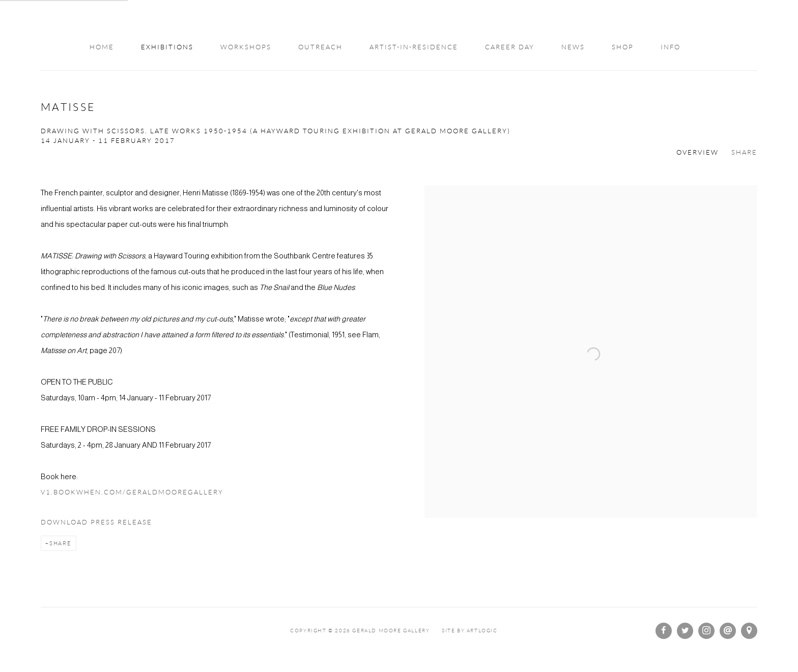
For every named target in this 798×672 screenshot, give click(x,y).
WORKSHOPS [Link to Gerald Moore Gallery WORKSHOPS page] (246, 47)
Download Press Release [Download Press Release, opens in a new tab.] (96, 522)
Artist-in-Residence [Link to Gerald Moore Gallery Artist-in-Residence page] (414, 47)
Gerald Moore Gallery (399, 19)
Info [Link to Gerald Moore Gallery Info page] (671, 47)
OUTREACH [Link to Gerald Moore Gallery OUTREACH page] (320, 47)
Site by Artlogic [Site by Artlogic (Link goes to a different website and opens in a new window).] (470, 631)
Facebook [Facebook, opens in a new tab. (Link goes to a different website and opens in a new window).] (664, 631)
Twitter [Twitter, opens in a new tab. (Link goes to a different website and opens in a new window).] (685, 631)
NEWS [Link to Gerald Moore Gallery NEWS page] (573, 47)
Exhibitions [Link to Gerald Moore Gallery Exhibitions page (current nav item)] (167, 47)
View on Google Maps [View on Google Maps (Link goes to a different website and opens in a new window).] (749, 631)
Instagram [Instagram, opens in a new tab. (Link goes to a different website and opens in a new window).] (706, 631)
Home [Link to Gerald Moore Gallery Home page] (102, 47)
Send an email (728, 631)
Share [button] (744, 153)
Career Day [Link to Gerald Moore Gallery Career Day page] (510, 47)
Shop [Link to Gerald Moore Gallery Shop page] (623, 47)
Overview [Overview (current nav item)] (697, 153)
